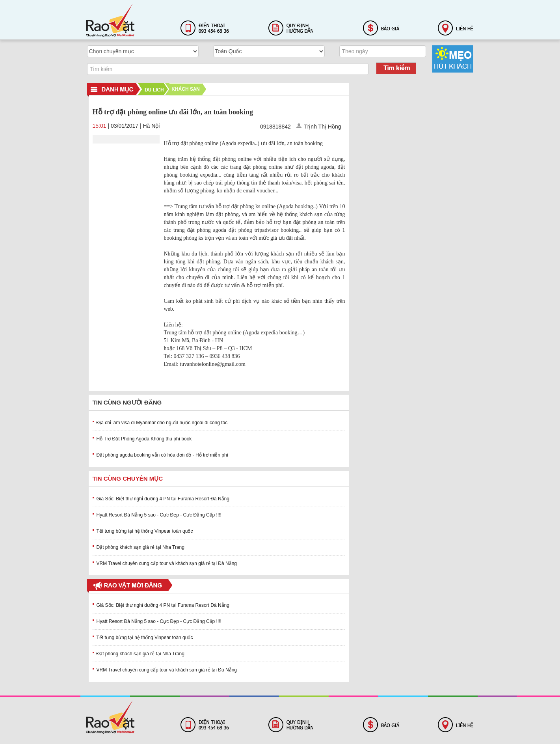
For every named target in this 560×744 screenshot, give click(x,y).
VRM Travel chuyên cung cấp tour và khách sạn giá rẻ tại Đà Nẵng (167, 563)
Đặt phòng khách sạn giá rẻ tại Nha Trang (140, 547)
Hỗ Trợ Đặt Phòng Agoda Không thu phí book (144, 439)
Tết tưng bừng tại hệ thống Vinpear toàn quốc (145, 531)
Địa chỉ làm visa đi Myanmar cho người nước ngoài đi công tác (162, 423)
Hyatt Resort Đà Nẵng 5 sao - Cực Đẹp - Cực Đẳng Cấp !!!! (159, 515)
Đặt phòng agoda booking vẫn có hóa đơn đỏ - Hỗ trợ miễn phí (163, 455)
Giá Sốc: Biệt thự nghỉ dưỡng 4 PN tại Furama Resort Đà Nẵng (163, 499)
